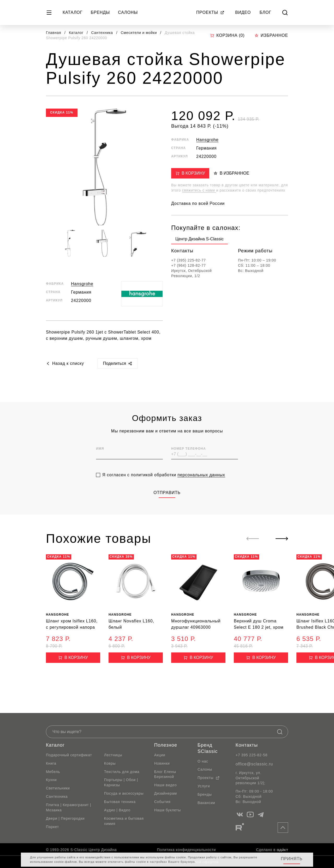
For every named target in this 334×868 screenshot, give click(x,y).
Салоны (128, 12)
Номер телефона (189, 460)
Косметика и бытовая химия (124, 821)
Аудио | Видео (117, 810)
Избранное (271, 35)
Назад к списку (65, 363)
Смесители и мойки (139, 33)
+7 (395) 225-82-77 (189, 260)
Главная (53, 33)
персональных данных (201, 487)
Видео (243, 12)
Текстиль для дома (122, 772)
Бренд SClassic (208, 748)
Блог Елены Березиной (165, 774)
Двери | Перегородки (65, 818)
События (162, 802)
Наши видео (166, 785)
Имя (100, 460)
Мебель (53, 772)
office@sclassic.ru (254, 764)
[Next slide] (282, 539)
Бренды (100, 12)
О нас (203, 761)
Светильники (58, 788)
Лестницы (113, 755)
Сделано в (272, 850)
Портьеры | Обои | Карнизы (121, 782)
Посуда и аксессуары (124, 793)
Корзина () (227, 35)
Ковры (110, 763)
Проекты (210, 12)
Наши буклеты (168, 810)
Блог (266, 12)
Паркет (52, 827)
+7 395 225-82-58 (252, 755)
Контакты (247, 745)
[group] (199, 240)
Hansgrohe (82, 284)
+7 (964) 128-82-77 (189, 265)
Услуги (204, 786)
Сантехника (103, 33)
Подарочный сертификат (69, 755)
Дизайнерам (166, 793)
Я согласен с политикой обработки (164, 487)
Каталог (73, 12)
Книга (51, 763)
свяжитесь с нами (199, 190)
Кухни (51, 780)
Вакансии (206, 803)
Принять (292, 859)
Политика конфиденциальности (186, 850)
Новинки (162, 763)
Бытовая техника (120, 802)
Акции (160, 755)
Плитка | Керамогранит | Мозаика (68, 807)
